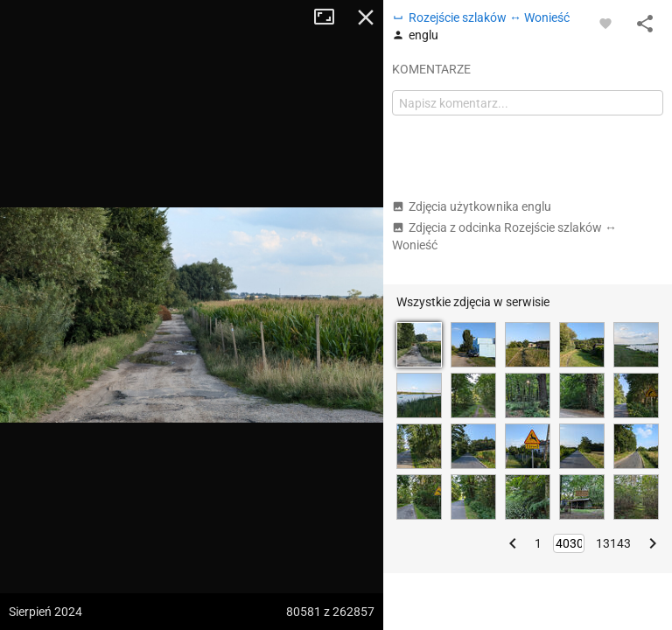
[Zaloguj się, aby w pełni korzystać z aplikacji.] (605, 23)
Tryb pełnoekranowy (331, 17)
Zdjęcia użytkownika (472, 206)
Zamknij (366, 17)
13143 (613, 543)
